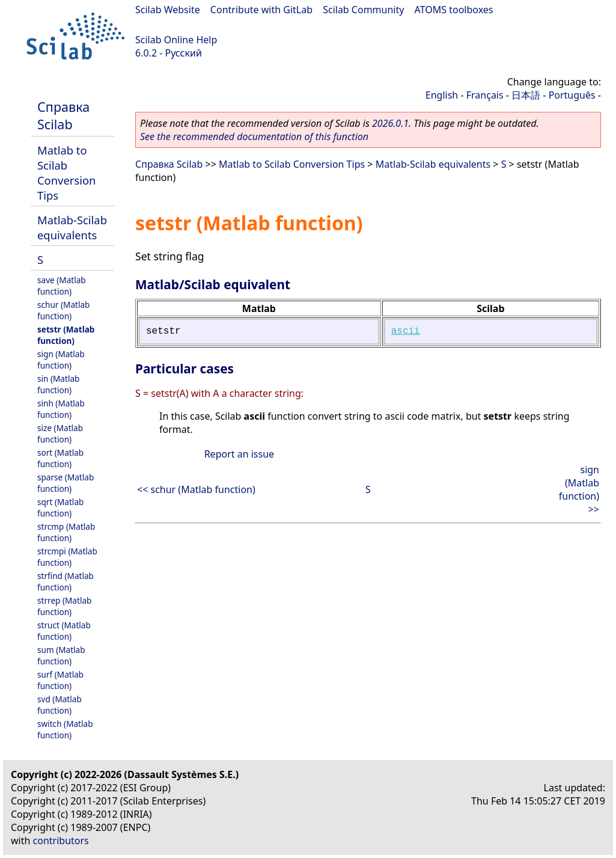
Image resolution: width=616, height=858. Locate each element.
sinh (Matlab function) (61, 409)
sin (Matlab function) (58, 384)
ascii (406, 331)
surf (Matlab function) (60, 680)
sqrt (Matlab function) (60, 507)
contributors (61, 841)
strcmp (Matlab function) (66, 532)
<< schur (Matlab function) (196, 489)
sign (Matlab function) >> (579, 489)
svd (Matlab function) (59, 705)
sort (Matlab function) (60, 458)
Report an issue (239, 454)
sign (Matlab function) (61, 360)
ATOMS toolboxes (454, 10)
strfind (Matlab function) (66, 581)
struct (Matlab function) (64, 631)
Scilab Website (168, 10)
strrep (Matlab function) (64, 606)
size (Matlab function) (60, 434)
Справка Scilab (63, 115)
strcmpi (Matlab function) (67, 557)
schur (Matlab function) (63, 310)
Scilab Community (363, 10)
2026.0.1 (390, 123)
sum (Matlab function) (61, 655)
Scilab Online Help (176, 40)
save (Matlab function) (62, 286)
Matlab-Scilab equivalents (72, 227)
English (442, 95)
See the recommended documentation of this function (254, 136)
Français (485, 95)
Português (572, 95)
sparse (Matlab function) (66, 483)
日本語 (526, 95)
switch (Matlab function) (65, 729)
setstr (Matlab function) (66, 335)
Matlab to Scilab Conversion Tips (66, 173)
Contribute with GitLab (261, 10)
